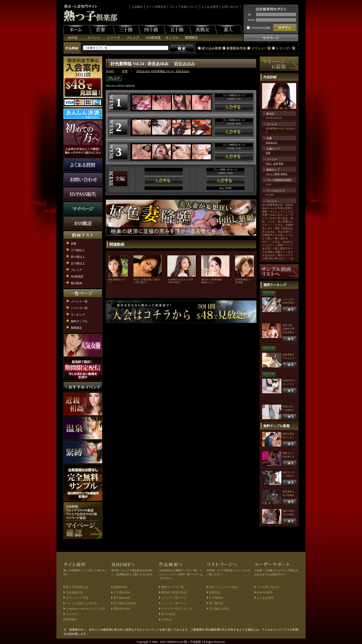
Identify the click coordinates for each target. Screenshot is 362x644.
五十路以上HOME (125, 603)
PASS (251, 20)
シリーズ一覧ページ (174, 603)
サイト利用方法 (156, 7)
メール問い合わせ (268, 587)
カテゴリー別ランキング (177, 609)
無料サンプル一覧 (173, 587)
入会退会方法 (74, 592)
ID (250, 15)
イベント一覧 (261, 48)
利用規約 (71, 620)
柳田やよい (208, 282)
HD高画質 (153, 38)
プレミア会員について (184, 7)
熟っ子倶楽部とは (77, 587)
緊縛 (281, 163)
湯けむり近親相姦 (212, 280)
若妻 (101, 29)
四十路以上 (78, 257)
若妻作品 (215, 592)
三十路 (126, 29)
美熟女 (203, 29)
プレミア (133, 38)
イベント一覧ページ (174, 598)
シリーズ (113, 38)
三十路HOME (122, 592)
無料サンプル (79, 321)
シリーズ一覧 (286, 48)
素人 (229, 29)
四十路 (152, 29)
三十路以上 (78, 250)
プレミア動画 (273, 174)
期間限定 (191, 38)
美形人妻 (287, 325)
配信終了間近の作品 (174, 592)
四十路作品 (216, 603)
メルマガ (71, 614)
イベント (94, 38)
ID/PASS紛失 (265, 592)
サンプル (172, 38)
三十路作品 (216, 598)
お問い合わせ (230, 7)
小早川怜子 (140, 282)
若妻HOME (120, 587)
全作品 (73, 38)
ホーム (78, 29)
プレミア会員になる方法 (81, 603)
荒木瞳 (239, 282)
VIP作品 (166, 620)
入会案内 (137, 7)
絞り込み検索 (212, 48)
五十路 (177, 29)
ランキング (78, 315)
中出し (269, 163)
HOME (110, 71)
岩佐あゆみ (185, 64)
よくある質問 (210, 7)
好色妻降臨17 (243, 280)
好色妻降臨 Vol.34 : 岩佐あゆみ (170, 71)
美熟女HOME (122, 609)
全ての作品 (168, 614)
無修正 (284, 174)
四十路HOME (122, 598)
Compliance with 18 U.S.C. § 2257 (86, 609)
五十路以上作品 (219, 609)
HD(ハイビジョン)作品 (223, 587)
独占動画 (76, 283)
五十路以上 (78, 263)
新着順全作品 (236, 48)
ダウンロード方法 (77, 598)
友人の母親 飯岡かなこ (113, 280)
